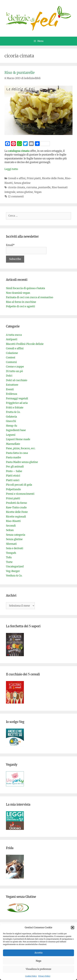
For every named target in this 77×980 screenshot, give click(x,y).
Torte (9, 562)
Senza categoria (16, 535)
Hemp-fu (11, 426)
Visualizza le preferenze (39, 969)
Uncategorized (15, 566)
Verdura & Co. (14, 576)
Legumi (11, 435)
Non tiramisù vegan (18, 293)
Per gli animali (15, 467)
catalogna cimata (19, 151)
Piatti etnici (13, 476)
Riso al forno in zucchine (21, 302)
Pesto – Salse (14, 471)
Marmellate (13, 444)
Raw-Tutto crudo (16, 508)
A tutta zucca (14, 335)
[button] (73, 928)
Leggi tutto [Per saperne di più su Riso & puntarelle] (11, 169)
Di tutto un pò (14, 371)
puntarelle (44, 187)
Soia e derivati (15, 548)
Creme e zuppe (15, 367)
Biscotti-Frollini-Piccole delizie (25, 344)
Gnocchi (11, 421)
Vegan (38, 192)
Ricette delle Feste (53, 178)
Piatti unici (13, 480)
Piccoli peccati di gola (19, 485)
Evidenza (12, 394)
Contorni (11, 362)
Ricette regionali (16, 517)
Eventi (10, 389)
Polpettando (13, 489)
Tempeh (11, 553)
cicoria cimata (16, 187)
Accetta (38, 953)
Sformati (11, 544)
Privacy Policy (44, 976)
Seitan (10, 530)
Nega (39, 961)
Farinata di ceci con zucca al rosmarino (30, 297)
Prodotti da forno (16, 503)
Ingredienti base (16, 430)
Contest (11, 358)
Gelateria (11, 417)
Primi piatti (34, 178)
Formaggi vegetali (17, 398)
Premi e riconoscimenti (20, 494)
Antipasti (12, 339)
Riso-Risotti (13, 521)
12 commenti (16, 196)
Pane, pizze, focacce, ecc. (21, 448)
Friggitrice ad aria (17, 403)
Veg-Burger (13, 571)
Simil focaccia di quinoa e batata (25, 288)
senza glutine (25, 192)
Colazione (12, 353)
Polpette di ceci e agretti (20, 306)
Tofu (9, 557)
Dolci (9, 376)
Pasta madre (14, 457)
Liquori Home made (18, 439)
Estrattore (12, 385)
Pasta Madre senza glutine (22, 462)
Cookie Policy (31, 976)
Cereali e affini (17, 178)
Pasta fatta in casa (17, 453)
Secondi (11, 526)
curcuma (32, 187)
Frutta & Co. (13, 412)
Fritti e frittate (15, 408)
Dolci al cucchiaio (17, 380)
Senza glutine (22, 183)
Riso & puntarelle (20, 73)
